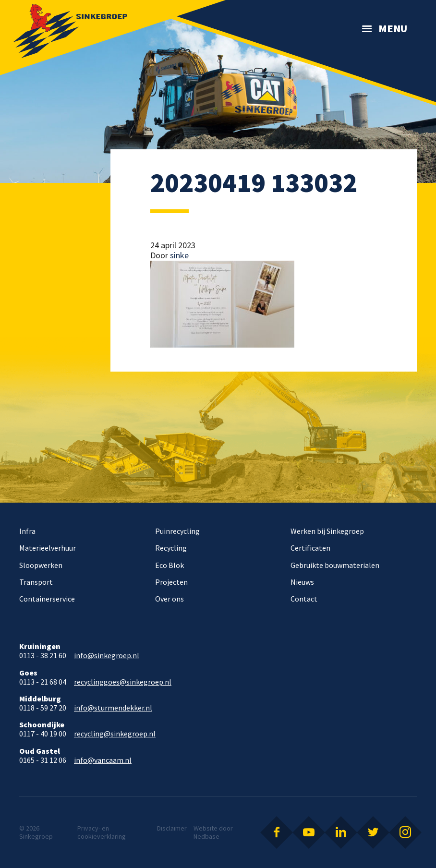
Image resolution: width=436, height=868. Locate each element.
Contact (304, 599)
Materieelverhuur (48, 548)
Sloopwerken (41, 565)
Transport (36, 582)
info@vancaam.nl (103, 760)
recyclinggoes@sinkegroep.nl (123, 682)
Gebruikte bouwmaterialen (335, 565)
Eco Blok (170, 565)
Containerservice (47, 599)
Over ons (170, 599)
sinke (179, 255)
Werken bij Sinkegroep (327, 531)
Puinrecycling (177, 531)
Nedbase (206, 836)
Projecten (171, 582)
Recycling (171, 548)
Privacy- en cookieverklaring (102, 832)
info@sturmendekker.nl (113, 708)
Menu (393, 28)
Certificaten (310, 548)
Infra (27, 531)
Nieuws (302, 582)
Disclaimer (172, 828)
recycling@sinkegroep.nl (115, 734)
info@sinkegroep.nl (107, 656)
